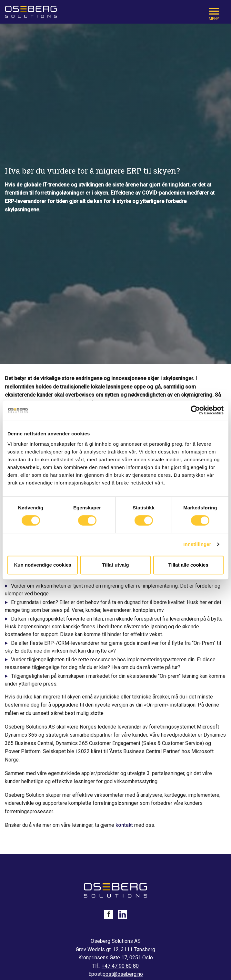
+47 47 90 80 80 (120, 966)
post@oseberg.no (123, 974)
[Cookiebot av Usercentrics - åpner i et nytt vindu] (195, 410)
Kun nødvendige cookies (43, 565)
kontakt (124, 825)
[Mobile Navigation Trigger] (214, 13)
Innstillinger (197, 544)
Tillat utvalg (115, 565)
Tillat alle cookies (188, 565)
